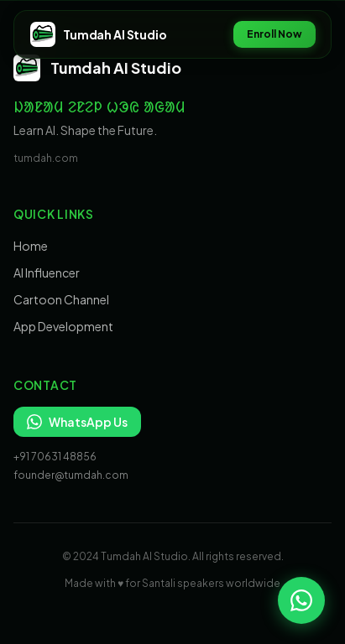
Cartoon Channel (61, 299)
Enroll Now (274, 34)
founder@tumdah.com (71, 475)
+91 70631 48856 (55, 457)
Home (31, 246)
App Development (63, 326)
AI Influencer (47, 273)
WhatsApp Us (77, 422)
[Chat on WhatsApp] (301, 600)
